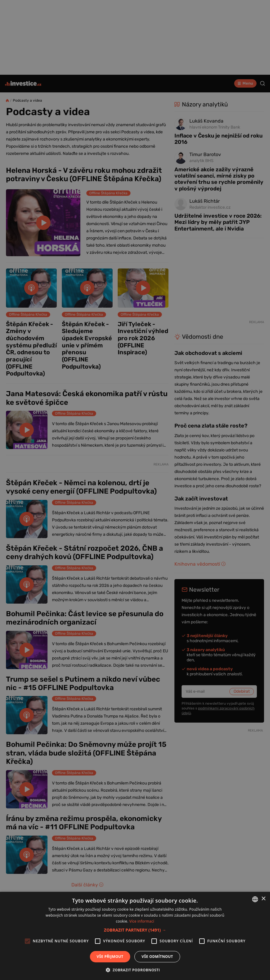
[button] (135, 930)
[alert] (135, 490)
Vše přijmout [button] (110, 957)
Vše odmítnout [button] (157, 957)
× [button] (263, 899)
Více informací (142, 921)
